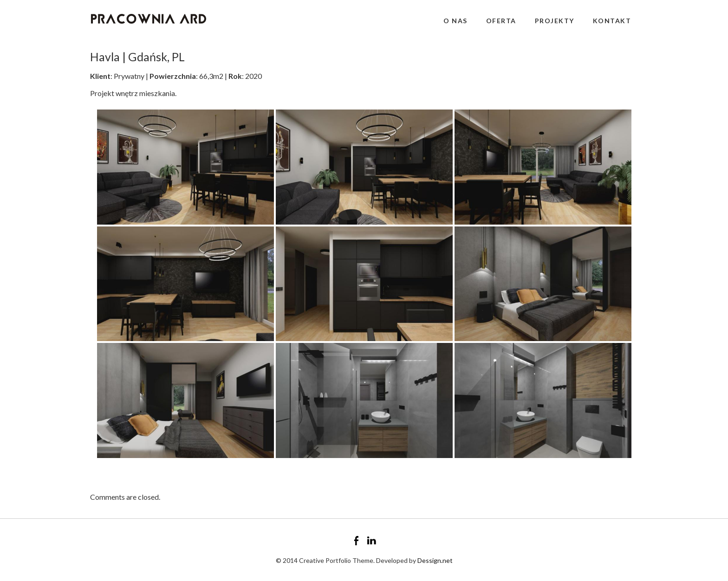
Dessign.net (435, 560)
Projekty (555, 21)
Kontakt (612, 21)
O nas (455, 21)
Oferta (501, 21)
